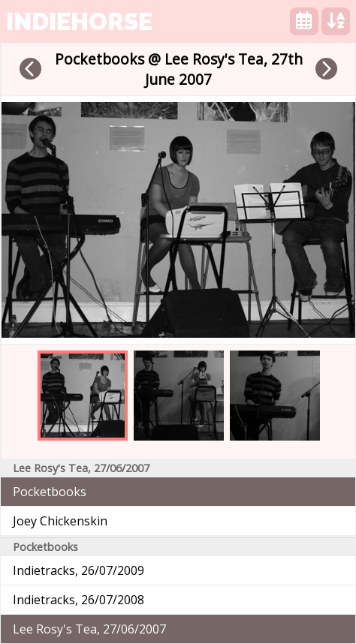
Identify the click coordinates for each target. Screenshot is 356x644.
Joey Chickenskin (60, 521)
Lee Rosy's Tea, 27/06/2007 (89, 629)
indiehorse (79, 21)
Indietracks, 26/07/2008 (78, 600)
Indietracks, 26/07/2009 (78, 570)
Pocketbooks (50, 492)
